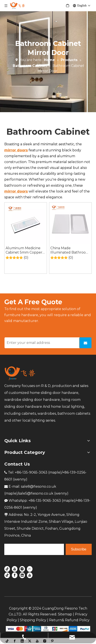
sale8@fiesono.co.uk (39, 486)
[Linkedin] (22, 575)
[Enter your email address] (41, 343)
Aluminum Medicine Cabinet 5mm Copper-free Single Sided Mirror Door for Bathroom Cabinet (25, 250)
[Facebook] (15, 575)
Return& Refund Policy (69, 620)
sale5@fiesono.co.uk (36, 493)
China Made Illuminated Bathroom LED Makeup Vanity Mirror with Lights (70, 250)
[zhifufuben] (48, 628)
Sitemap (65, 614)
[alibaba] (30, 569)
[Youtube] (15, 569)
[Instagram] (22, 569)
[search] (34, 549)
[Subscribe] (85, 343)
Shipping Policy (33, 620)
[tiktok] (7, 569)
